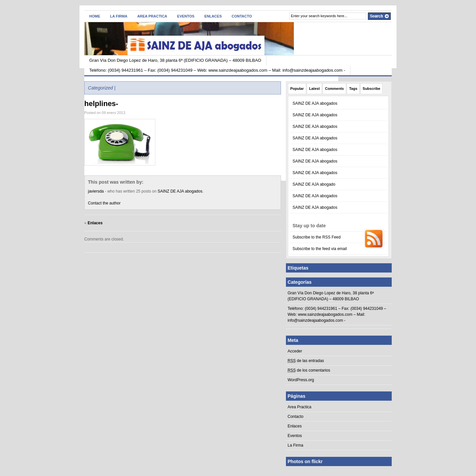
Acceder (295, 351)
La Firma (119, 16)
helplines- (101, 104)
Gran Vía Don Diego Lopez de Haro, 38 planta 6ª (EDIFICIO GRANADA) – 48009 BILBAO (175, 60)
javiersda (96, 191)
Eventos (186, 16)
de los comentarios (309, 370)
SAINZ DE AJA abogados (180, 191)
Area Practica (152, 16)
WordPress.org (301, 380)
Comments (334, 89)
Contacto (242, 16)
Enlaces (213, 16)
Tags (353, 89)
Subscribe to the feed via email (320, 249)
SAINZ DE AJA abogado (314, 184)
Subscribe (371, 89)
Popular (297, 89)
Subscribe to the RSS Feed (317, 237)
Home (95, 16)
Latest (314, 89)
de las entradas (306, 361)
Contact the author (104, 203)
